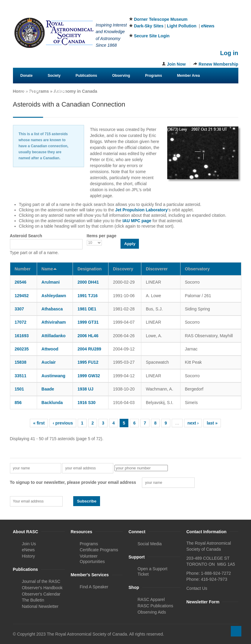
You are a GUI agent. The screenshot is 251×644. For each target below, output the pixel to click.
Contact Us (30, 91)
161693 (22, 336)
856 (18, 403)
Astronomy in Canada (75, 91)
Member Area (189, 76)
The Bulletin (33, 600)
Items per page (102, 236)
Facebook (204, 12)
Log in (229, 53)
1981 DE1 (87, 309)
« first (39, 423)
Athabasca (52, 309)
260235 (22, 349)
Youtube (234, 12)
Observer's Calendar (41, 594)
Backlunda (52, 403)
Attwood (50, 349)
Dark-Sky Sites (149, 26)
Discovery (123, 269)
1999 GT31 (88, 322)
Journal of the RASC (41, 581)
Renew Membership (218, 64)
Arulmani (51, 282)
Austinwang (53, 376)
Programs (154, 76)
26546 (21, 282)
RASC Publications (155, 606)
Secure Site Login (152, 36)
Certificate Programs (99, 550)
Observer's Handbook (42, 588)
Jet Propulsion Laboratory (141, 210)
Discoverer (157, 269)
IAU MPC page (137, 221)
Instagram (224, 12)
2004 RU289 (89, 349)
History (29, 556)
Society (54, 76)
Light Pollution (182, 26)
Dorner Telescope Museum (161, 19)
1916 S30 (86, 403)
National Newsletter (40, 606)
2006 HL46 (88, 336)
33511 (21, 376)
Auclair (49, 362)
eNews (208, 26)
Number (23, 269)
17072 (21, 322)
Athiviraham (54, 322)
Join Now (176, 64)
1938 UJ (85, 389)
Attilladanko (54, 336)
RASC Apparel (151, 599)
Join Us (29, 544)
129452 (22, 296)
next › (193, 423)
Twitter (214, 12)
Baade (48, 389)
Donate (27, 76)
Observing (121, 76)
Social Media (150, 544)
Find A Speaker (94, 587)
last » (212, 423)
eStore (60, 91)
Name (49, 269)
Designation (89, 269)
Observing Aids (152, 612)
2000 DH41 (88, 282)
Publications (86, 76)
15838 (21, 362)
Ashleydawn (54, 296)
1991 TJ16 (88, 296)
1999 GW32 (89, 376)
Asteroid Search (26, 236)
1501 (19, 389)
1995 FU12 (88, 362)
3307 (19, 309)
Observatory (197, 269)
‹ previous (63, 423)
